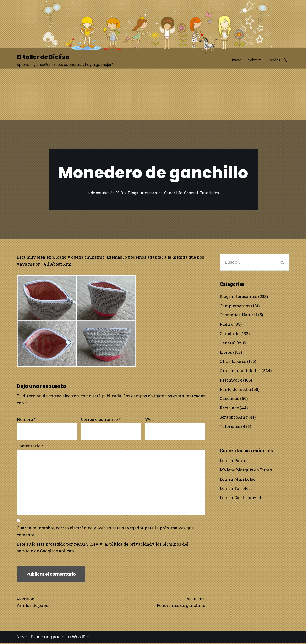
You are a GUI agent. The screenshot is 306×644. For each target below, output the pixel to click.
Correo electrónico (101, 419)
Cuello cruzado (249, 498)
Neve (22, 638)
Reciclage (229, 408)
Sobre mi (255, 60)
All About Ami (57, 264)
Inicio (236, 60)
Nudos (275, 60)
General (191, 193)
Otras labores (233, 362)
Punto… (242, 461)
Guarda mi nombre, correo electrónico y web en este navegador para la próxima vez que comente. (105, 532)
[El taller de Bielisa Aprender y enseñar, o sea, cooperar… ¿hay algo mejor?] (65, 60)
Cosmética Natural (238, 315)
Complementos (235, 306)
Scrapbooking (234, 418)
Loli (224, 461)
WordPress (83, 638)
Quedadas (229, 399)
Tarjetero (243, 489)
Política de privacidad (130, 544)
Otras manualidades (240, 371)
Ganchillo (173, 193)
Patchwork (231, 380)
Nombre (26, 419)
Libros (226, 352)
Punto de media (235, 390)
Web (149, 419)
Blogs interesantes (145, 193)
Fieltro (227, 324)
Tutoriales (209, 193)
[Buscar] (285, 60)
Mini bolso (245, 480)
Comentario (30, 446)
